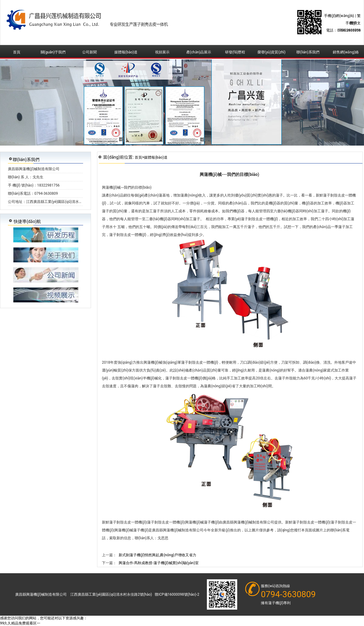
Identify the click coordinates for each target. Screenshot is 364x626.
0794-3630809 (288, 594)
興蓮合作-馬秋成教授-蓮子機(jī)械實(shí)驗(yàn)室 (159, 563)
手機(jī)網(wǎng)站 (339, 16)
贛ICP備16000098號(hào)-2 (177, 594)
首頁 (138, 157)
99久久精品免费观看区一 (20, 623)
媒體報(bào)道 (156, 157)
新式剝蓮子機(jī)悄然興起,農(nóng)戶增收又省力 (157, 555)
